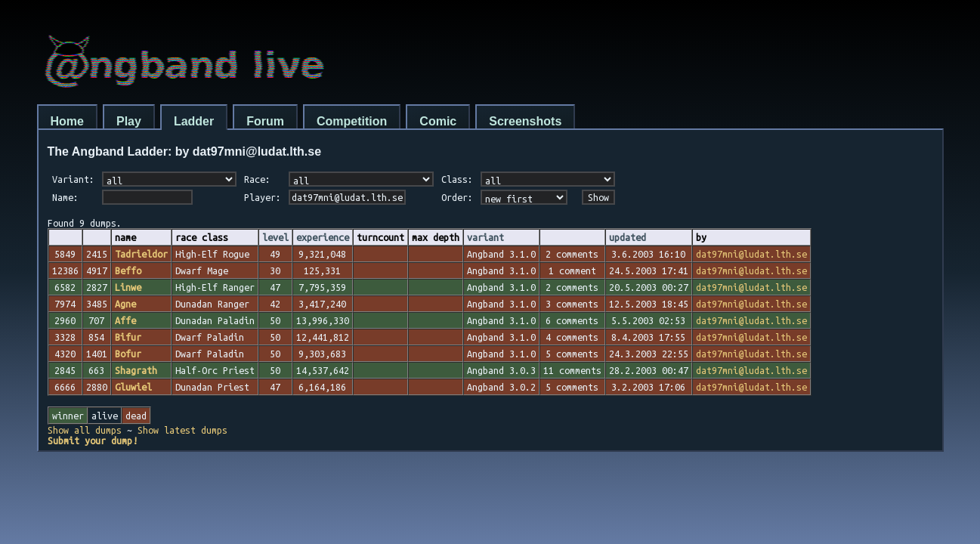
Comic (438, 121)
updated (628, 237)
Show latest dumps (182, 430)
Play (129, 121)
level (275, 237)
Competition (352, 121)
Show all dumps (85, 430)
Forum (265, 121)
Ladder (194, 121)
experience (323, 237)
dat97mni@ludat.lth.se (751, 254)
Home (67, 121)
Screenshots (525, 121)
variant (485, 237)
